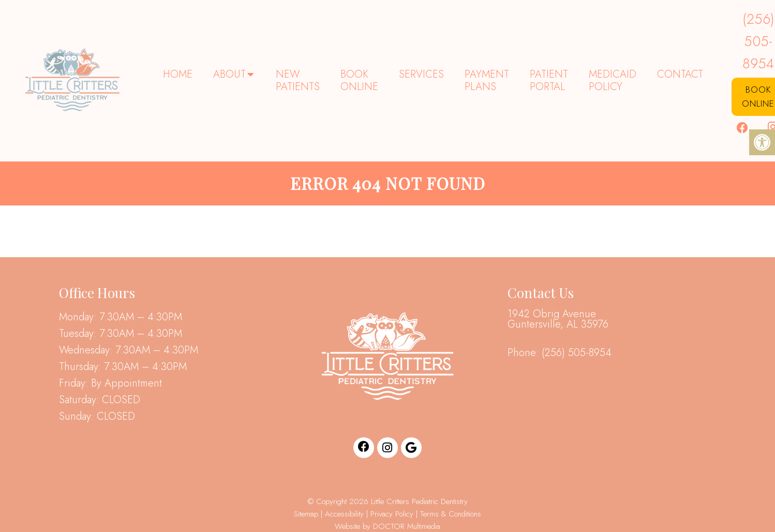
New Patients (298, 80)
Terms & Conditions (451, 514)
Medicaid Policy (613, 80)
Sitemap (306, 514)
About (229, 74)
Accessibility (344, 514)
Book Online (359, 80)
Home (178, 74)
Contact (680, 74)
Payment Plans (487, 80)
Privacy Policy (393, 514)
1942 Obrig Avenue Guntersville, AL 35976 (558, 319)
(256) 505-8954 (577, 353)
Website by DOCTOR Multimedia (387, 526)
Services (421, 74)
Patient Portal (549, 80)
